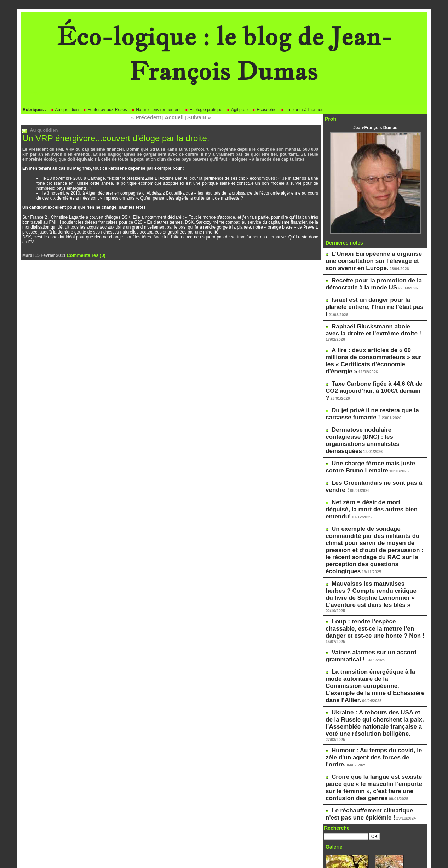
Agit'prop (237, 110)
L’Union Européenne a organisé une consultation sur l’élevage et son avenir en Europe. (372, 259)
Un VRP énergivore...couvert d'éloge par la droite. (108, 137)
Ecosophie (264, 110)
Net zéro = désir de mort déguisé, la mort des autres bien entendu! (370, 439)
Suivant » (194, 117)
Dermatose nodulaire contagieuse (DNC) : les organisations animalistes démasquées (369, 387)
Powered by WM (224, 852)
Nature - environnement (156, 110)
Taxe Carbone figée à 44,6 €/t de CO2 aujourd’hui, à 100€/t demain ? (372, 351)
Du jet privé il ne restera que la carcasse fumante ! (364, 367)
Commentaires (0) (84, 253)
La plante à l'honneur (303, 110)
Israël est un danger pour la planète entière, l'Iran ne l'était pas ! (370, 295)
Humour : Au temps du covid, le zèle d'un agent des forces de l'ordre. (371, 618)
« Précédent (150, 117)
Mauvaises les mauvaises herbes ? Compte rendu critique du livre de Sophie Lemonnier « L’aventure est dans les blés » (374, 501)
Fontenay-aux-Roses (105, 110)
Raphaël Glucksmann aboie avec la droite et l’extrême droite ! (370, 312)
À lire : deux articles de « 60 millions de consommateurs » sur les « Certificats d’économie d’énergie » (375, 331)
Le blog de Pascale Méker (356, 830)
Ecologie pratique (203, 110)
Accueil (174, 117)
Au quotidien (65, 110)
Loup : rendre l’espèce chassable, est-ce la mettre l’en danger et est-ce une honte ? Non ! (374, 526)
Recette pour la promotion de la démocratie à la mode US (366, 278)
